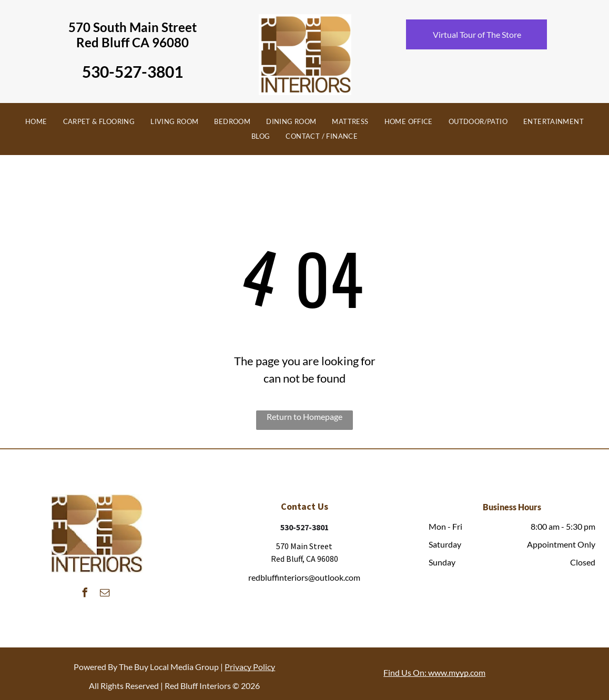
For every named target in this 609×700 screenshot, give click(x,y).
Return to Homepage (304, 416)
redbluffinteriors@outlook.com (304, 577)
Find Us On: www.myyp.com (434, 672)
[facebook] (85, 594)
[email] (105, 594)
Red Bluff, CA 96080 (304, 559)
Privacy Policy (250, 667)
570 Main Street (304, 546)
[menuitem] (36, 122)
